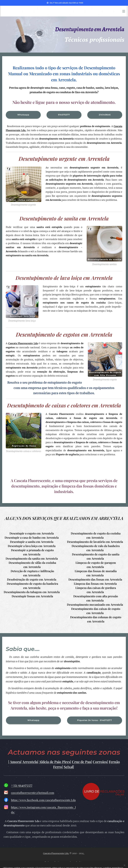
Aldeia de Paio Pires (55, 762)
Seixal (68, 767)
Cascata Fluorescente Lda (23, 343)
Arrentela (30, 762)
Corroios (100, 762)
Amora (15, 762)
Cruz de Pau (81, 762)
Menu (124, 11)
